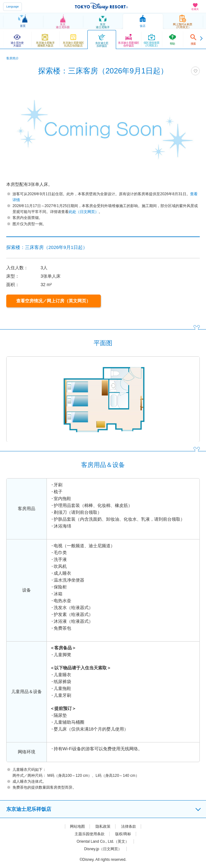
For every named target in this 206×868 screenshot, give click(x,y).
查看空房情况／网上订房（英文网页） (53, 301)
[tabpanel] (103, 129)
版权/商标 (123, 834)
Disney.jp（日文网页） (103, 849)
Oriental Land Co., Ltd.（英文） (103, 841)
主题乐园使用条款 (90, 834)
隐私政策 (103, 826)
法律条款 (129, 826)
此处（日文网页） (84, 212)
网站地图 (77, 826)
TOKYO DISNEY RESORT (101, 7)
